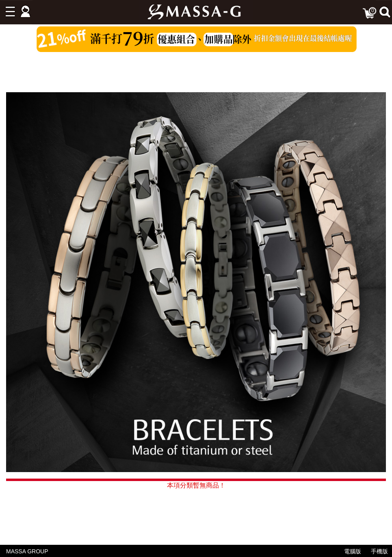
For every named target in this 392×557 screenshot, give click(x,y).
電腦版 (353, 551)
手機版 (379, 551)
